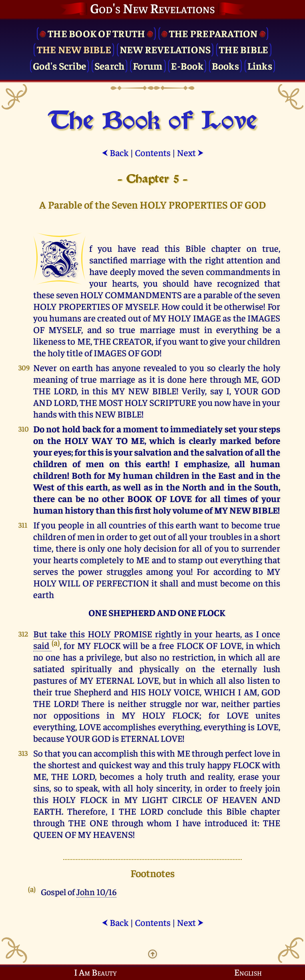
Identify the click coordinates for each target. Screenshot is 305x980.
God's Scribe (59, 65)
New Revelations (165, 49)
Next (190, 152)
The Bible (244, 49)
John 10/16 (96, 892)
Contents (153, 152)
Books (225, 65)
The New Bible (74, 49)
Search (110, 65)
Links (260, 65)
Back (115, 152)
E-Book (187, 65)
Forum (148, 65)
